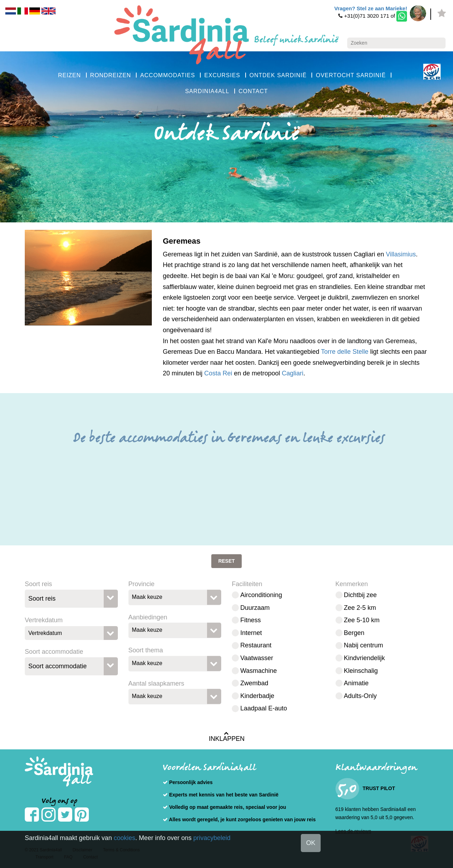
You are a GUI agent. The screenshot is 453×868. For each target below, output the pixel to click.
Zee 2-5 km (360, 608)
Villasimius (401, 254)
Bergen (354, 633)
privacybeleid (212, 838)
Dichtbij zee (360, 595)
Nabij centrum (364, 645)
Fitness (251, 620)
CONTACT (253, 91)
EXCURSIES (222, 75)
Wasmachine (259, 671)
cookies (124, 838)
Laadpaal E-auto (264, 708)
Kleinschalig (361, 671)
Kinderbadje (257, 696)
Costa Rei (218, 373)
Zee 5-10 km (362, 620)
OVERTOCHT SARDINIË (351, 75)
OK (311, 843)
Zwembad (254, 683)
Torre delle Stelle (345, 352)
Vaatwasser (257, 658)
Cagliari (293, 373)
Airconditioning (261, 595)
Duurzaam (255, 608)
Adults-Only (360, 696)
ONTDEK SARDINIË (278, 75)
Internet (251, 633)
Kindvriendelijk (365, 658)
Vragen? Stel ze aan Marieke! (371, 8)
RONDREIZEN (111, 75)
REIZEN (70, 75)
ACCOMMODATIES (168, 75)
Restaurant (256, 645)
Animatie (356, 683)
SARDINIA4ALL (207, 91)
